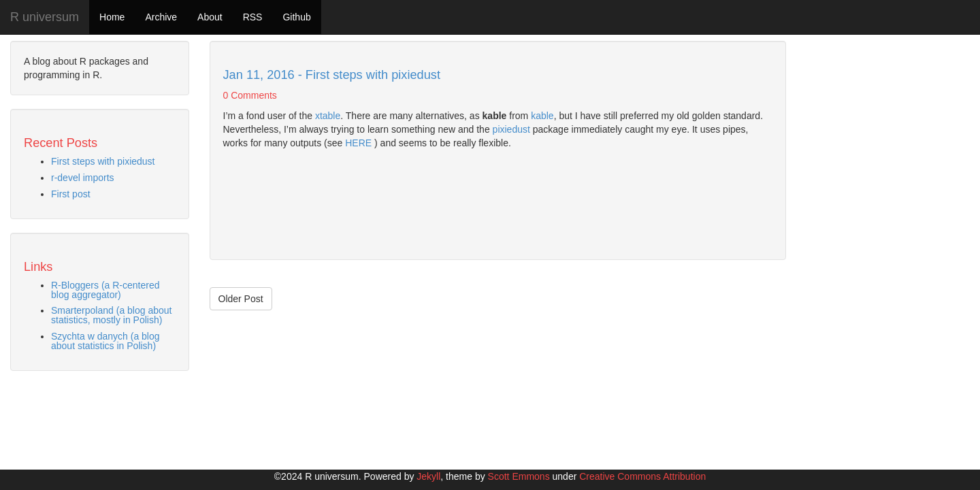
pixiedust (511, 129)
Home (112, 17)
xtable (328, 116)
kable (542, 116)
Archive (161, 17)
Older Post (241, 299)
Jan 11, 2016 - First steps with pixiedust (332, 75)
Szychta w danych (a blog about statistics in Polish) (105, 341)
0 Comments (250, 95)
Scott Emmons (519, 476)
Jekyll (428, 476)
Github (296, 17)
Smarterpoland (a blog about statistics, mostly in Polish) (111, 315)
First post (71, 194)
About (210, 17)
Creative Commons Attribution (642, 476)
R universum (45, 17)
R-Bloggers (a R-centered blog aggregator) (105, 290)
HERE (358, 143)
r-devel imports (83, 178)
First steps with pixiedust (103, 161)
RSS (253, 17)
